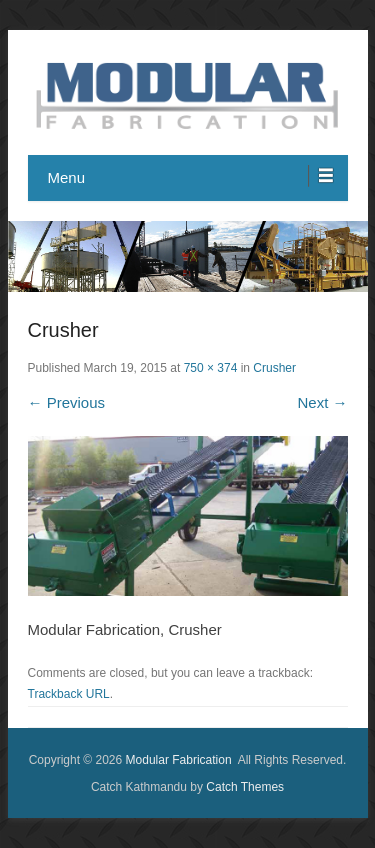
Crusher (274, 368)
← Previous (67, 402)
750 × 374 (211, 368)
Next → (322, 402)
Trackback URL (69, 694)
